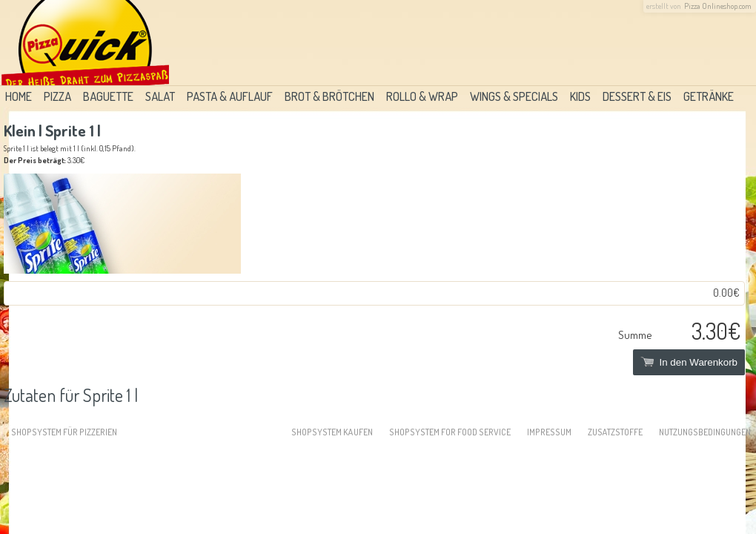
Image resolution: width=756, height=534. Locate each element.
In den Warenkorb (689, 362)
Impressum (549, 432)
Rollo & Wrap (422, 96)
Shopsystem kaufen (332, 432)
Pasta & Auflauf (230, 96)
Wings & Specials (514, 96)
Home (19, 96)
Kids (580, 96)
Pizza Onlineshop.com (718, 6)
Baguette (108, 96)
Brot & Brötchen (329, 96)
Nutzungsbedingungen (705, 432)
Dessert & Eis (637, 96)
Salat (160, 96)
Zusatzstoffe (615, 432)
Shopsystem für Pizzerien (64, 432)
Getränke (709, 96)
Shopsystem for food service (450, 432)
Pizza (57, 96)
